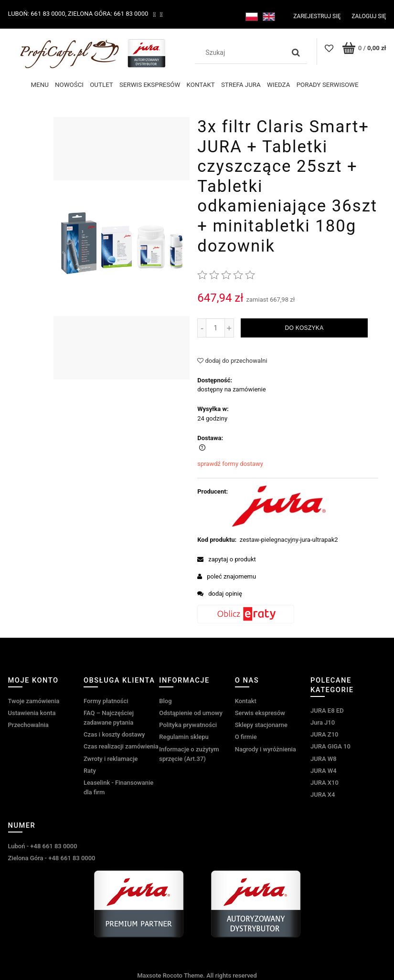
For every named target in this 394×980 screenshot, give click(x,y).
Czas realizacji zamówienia (121, 746)
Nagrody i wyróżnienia (266, 749)
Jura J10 (323, 722)
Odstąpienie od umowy (191, 713)
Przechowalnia (28, 725)
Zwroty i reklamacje (111, 759)
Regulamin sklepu (184, 737)
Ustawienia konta (32, 713)
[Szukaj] (296, 53)
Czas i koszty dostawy (114, 734)
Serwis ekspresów (260, 713)
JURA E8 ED (327, 711)
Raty (90, 771)
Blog (165, 701)
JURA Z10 (324, 734)
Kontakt (246, 701)
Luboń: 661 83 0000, (37, 14)
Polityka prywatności (188, 725)
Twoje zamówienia (34, 701)
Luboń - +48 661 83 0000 (43, 846)
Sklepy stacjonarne (261, 725)
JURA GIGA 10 (330, 746)
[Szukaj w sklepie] (242, 53)
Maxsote (149, 975)
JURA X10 (325, 783)
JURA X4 (323, 795)
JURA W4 (324, 771)
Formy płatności (106, 701)
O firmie (246, 737)
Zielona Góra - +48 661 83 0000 (52, 858)
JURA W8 (324, 759)
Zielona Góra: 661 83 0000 (108, 14)
